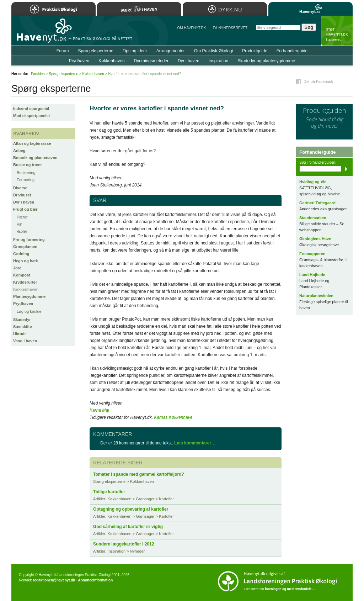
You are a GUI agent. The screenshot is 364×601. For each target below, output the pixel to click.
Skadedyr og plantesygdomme (266, 61)
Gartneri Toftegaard (317, 203)
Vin (20, 224)
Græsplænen (25, 247)
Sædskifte (23, 327)
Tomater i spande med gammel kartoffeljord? (139, 474)
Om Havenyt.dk (191, 28)
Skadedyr (22, 320)
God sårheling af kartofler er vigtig (128, 527)
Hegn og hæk (26, 261)
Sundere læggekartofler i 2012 (124, 544)
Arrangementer (171, 51)
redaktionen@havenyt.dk (54, 580)
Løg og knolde (29, 311)
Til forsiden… (42, 33)
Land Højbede (312, 275)
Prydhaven (23, 304)
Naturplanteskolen (316, 296)
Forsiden (38, 74)
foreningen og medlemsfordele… (290, 589)
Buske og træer (28, 165)
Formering (26, 180)
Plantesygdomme (29, 296)
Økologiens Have (315, 239)
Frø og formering (29, 239)
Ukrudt (19, 334)
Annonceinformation (95, 580)
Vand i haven (25, 341)
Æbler (22, 231)
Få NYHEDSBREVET (230, 28)
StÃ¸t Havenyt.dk (337, 31)
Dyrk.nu (225, 9)
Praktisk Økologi (53, 9)
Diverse (20, 188)
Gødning (21, 254)
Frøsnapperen (312, 254)
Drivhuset (22, 195)
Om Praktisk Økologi (213, 51)
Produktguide (255, 51)
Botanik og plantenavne (35, 158)
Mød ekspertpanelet (31, 116)
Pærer (22, 217)
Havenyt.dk (311, 9)
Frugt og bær (25, 209)
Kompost (22, 275)
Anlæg (19, 151)
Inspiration (218, 61)
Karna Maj (99, 410)
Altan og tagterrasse (32, 143)
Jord (17, 268)
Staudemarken (313, 218)
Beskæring (26, 173)
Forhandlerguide (292, 51)
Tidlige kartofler (109, 492)
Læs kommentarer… (195, 443)
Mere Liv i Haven (139, 9)
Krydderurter (25, 282)
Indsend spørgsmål (31, 109)
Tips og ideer (135, 51)
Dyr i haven (24, 202)
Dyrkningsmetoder (151, 61)
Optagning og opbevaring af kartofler (131, 509)
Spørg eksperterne (95, 51)
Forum (63, 51)
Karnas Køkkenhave (173, 417)
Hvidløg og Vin (313, 182)
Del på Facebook (318, 81)
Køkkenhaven (26, 289)
